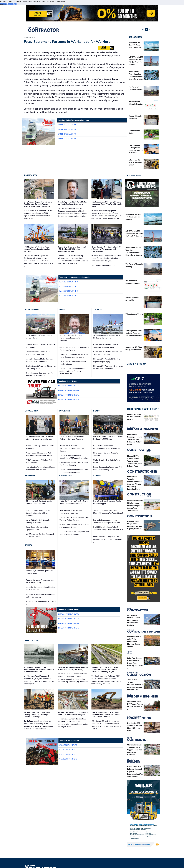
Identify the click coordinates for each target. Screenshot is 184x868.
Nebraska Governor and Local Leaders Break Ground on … (41, 589)
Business (97, 475)
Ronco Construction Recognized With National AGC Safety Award (108, 468)
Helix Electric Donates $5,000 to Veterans (106, 454)
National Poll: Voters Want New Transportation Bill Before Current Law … (136, 77)
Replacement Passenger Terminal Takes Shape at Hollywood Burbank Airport (135, 439)
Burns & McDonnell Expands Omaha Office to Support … (107, 502)
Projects (97, 310)
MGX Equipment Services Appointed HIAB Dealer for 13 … (40, 535)
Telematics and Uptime (134, 314)
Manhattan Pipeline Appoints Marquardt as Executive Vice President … (71, 338)
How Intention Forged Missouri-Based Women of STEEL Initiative (40, 468)
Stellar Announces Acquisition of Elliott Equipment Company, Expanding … (108, 539)
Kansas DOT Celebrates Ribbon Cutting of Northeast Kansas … (72, 438)
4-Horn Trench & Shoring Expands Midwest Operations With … (39, 502)
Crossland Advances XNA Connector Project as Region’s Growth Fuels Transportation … (135, 506)
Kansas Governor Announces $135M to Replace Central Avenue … (74, 471)
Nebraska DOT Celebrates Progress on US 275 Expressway (41, 596)
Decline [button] (3, 4)
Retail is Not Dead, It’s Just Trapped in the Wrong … (134, 417)
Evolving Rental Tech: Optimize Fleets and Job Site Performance (134, 333)
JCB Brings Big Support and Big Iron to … (41, 603)
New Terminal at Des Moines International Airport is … (71, 512)
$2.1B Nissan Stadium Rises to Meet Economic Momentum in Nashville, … (134, 620)
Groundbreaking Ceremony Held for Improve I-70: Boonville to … (39, 374)
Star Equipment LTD (68, 745)
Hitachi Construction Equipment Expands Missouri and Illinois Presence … (38, 513)
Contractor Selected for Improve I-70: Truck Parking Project (108, 353)
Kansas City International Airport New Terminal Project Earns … (74, 519)
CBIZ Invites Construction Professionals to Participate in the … (107, 447)
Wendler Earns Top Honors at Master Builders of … (40, 447)
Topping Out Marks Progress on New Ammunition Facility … (40, 581)
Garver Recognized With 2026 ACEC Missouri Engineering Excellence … (40, 438)
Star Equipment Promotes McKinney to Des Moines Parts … (75, 349)
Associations (31, 411)
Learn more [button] (61, 1)
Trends (96, 411)
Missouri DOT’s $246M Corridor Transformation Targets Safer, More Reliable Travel (135, 461)
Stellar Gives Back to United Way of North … (107, 461)
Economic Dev (65, 475)
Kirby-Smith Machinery (69, 386)
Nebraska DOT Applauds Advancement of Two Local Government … (108, 367)
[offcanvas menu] (154, 29)
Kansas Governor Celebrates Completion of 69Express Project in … (74, 457)
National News (135, 37)
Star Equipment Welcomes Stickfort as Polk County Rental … (41, 367)
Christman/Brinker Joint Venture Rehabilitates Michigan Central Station (134, 642)
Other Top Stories (32, 641)
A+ (150, 29)
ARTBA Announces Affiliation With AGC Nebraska (39, 461)
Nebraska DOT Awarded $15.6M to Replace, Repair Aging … (107, 360)
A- (143, 29)
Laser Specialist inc (67, 125)
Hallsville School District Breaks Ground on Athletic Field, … (38, 353)
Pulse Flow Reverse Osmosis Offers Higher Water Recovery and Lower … (135, 663)
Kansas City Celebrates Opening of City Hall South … (39, 572)
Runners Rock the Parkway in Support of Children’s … (40, 346)
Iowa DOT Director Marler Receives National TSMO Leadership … (39, 360)
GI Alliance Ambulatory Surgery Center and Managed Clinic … (74, 526)
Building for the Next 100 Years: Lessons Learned (135, 45)
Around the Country (137, 364)
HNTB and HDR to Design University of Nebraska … (40, 337)
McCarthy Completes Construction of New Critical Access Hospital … (74, 502)
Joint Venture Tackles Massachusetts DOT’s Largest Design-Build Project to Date (135, 685)
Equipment (30, 475)
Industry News (31, 175)
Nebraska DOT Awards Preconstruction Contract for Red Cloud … (72, 448)
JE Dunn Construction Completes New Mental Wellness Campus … (74, 533)
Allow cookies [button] (11, 4)
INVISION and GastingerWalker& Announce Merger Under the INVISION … (108, 530)
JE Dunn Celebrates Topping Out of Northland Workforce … (107, 337)
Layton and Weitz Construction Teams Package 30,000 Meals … (108, 438)
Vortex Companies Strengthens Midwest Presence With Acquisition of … (108, 513)
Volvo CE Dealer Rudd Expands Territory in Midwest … (38, 521)
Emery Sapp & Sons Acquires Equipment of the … (37, 528)
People (62, 310)
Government (65, 411)
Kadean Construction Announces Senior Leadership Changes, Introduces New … (72, 371)
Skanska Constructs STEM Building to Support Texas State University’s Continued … (135, 750)
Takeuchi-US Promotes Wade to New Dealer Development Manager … (74, 356)
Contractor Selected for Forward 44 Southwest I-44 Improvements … (107, 346)
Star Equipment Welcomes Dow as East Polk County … (73, 363)
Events (29, 545)
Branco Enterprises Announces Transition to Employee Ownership (107, 521)
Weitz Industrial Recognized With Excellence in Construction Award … (40, 454)
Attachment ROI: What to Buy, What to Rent (135, 162)
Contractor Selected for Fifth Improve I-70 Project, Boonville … (74, 464)
